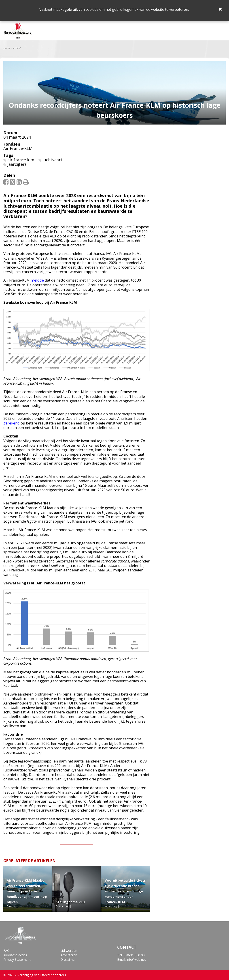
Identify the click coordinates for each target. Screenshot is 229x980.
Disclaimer (68, 960)
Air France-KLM (18, 148)
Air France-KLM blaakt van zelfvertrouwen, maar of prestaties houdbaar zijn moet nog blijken (27, 891)
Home (7, 48)
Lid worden (69, 951)
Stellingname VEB (70, 902)
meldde (37, 280)
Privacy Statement (17, 960)
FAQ (6, 951)
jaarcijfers (17, 164)
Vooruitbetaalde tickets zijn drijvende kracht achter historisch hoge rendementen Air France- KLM (125, 891)
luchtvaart (52, 160)
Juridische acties (15, 955)
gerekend (12, 423)
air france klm (21, 160)
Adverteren (69, 955)
